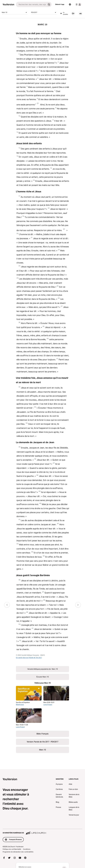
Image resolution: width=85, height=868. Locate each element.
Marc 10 (15, 12)
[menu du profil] (78, 4)
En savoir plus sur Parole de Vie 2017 (29, 658)
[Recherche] (31, 4)
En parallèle (64, 13)
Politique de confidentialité (12, 849)
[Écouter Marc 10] (73, 13)
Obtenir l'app (60, 4)
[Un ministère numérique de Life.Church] (42, 832)
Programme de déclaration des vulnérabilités (18, 852)
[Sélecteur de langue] (70, 4)
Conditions (27, 849)
